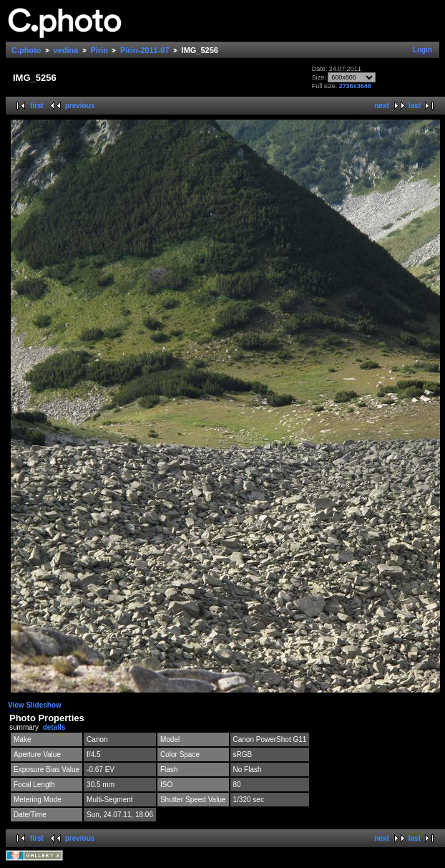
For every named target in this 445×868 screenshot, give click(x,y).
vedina (66, 50)
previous (80, 106)
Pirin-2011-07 (145, 50)
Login (422, 50)
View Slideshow (35, 705)
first (37, 106)
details (54, 727)
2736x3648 (355, 86)
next (382, 106)
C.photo (26, 50)
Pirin (99, 50)
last (415, 106)
